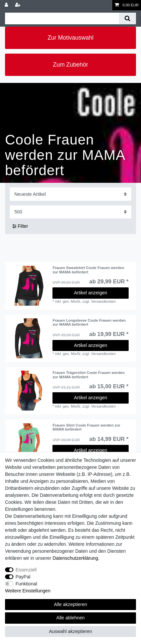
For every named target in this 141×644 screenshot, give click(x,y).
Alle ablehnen (71, 618)
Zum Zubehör (70, 65)
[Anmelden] (7, 5)
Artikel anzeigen (91, 293)
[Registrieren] (18, 5)
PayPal (23, 577)
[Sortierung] (70, 194)
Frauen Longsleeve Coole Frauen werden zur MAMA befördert (89, 322)
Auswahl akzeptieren (70, 631)
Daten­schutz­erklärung (75, 558)
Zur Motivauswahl (70, 38)
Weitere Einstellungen (28, 591)
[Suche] (127, 18)
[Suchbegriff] (62, 18)
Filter (20, 226)
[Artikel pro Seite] (70, 212)
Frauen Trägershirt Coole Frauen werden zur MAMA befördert (89, 375)
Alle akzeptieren (70, 604)
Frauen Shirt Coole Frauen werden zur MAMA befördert (86, 427)
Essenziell (26, 570)
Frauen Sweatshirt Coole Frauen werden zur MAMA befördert (88, 270)
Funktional (27, 584)
